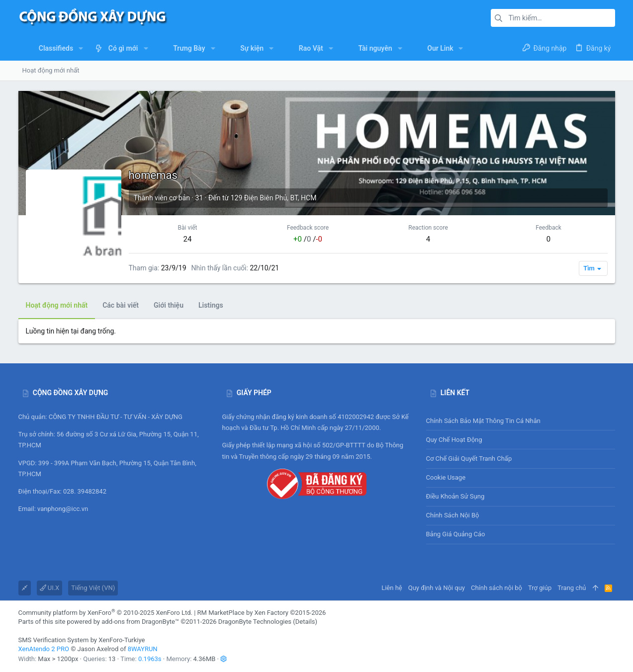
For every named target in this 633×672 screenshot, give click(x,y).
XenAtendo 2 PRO (44, 649)
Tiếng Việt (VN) (93, 588)
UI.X (50, 588)
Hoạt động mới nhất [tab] (57, 305)
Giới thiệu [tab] (169, 305)
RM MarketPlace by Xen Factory (262, 613)
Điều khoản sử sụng (455, 496)
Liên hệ (392, 588)
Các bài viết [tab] (121, 305)
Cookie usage (446, 477)
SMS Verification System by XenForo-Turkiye (82, 640)
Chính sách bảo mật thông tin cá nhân (521, 421)
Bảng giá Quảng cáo (456, 534)
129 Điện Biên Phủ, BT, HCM (274, 198)
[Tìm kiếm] (553, 18)
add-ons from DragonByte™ (140, 622)
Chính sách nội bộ (453, 515)
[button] (81, 48)
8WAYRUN (143, 649)
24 (188, 239)
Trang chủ (572, 588)
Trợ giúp (540, 588)
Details (305, 622)
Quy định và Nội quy (437, 588)
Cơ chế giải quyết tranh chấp (469, 459)
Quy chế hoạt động (521, 440)
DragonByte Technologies (255, 622)
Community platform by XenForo (105, 613)
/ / (308, 239)
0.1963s (150, 659)
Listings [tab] (211, 305)
